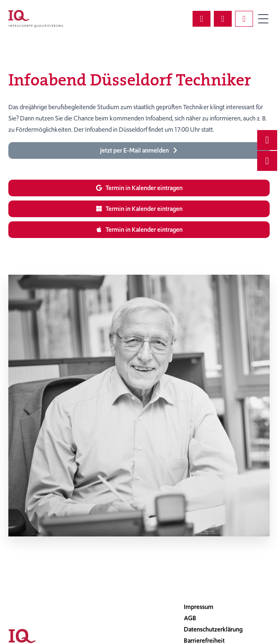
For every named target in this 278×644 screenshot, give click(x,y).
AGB (190, 618)
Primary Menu (263, 19)
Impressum (199, 607)
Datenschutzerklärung (213, 629)
